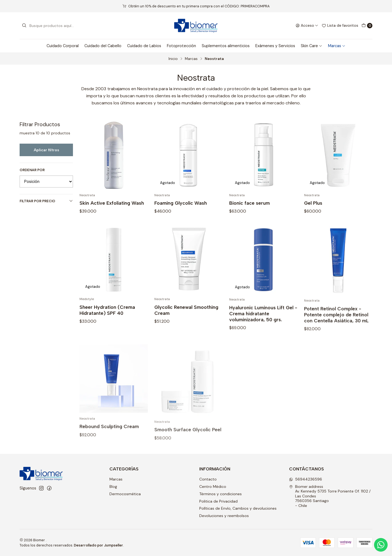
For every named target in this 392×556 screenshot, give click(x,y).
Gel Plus (313, 203)
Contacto (208, 479)
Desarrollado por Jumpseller (98, 545)
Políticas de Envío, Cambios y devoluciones (238, 508)
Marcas (337, 46)
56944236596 (306, 479)
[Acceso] (307, 26)
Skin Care (312, 46)
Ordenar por (32, 170)
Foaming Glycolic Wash (181, 203)
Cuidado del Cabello (103, 46)
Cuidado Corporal (63, 46)
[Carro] (367, 26)
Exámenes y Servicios (275, 46)
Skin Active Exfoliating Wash (112, 203)
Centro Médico (213, 486)
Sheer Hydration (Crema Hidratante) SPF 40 (107, 336)
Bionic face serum (249, 203)
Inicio (173, 59)
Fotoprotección (181, 46)
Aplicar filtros (46, 150)
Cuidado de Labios (144, 46)
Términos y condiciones (220, 494)
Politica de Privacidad (218, 501)
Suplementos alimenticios (226, 46)
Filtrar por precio (46, 201)
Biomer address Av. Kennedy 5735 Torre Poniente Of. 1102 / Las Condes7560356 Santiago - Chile (330, 496)
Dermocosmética (125, 494)
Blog (113, 486)
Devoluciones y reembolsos (224, 516)
